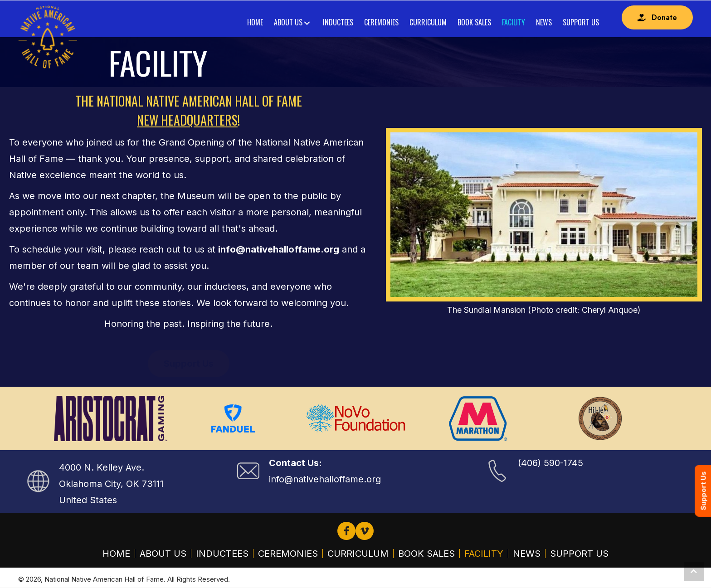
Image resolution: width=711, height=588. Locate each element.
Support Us (579, 554)
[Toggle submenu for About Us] (307, 23)
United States (88, 500)
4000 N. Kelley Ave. (102, 467)
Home (116, 554)
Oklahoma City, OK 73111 (111, 484)
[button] (657, 18)
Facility (484, 554)
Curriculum (358, 554)
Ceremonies (288, 554)
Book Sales (426, 554)
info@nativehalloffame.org (325, 479)
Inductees (222, 554)
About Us (163, 554)
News (527, 554)
